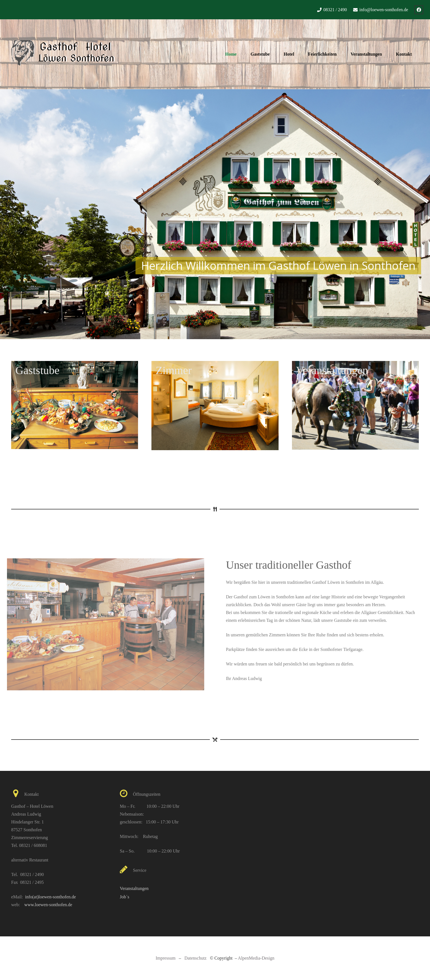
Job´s (125, 897)
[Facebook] (419, 10)
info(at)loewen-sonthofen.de (51, 897)
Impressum (166, 958)
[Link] (63, 54)
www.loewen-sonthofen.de (48, 905)
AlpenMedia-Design (256, 958)
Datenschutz (195, 958)
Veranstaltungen (134, 888)
